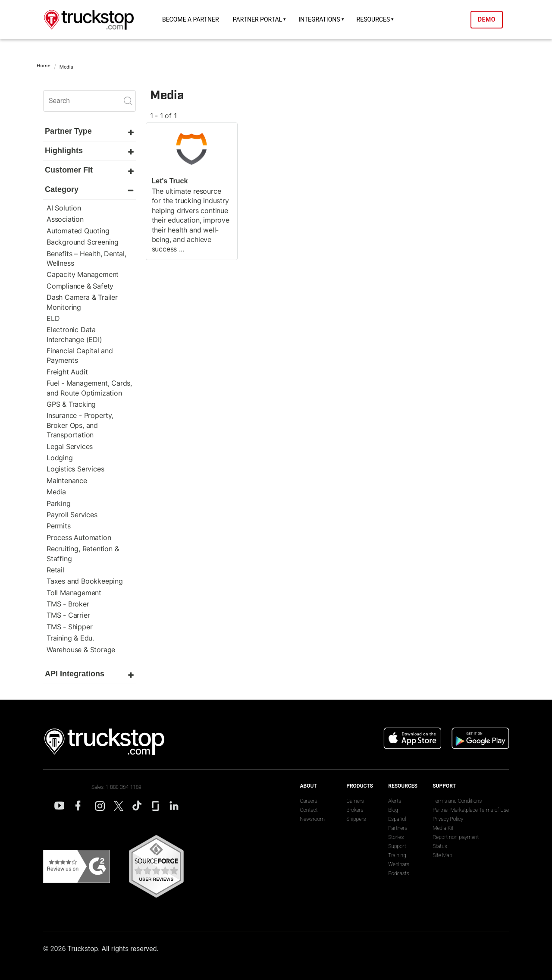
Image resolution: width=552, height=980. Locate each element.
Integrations (319, 19)
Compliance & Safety (80, 286)
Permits (59, 526)
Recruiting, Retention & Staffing (83, 553)
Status (440, 846)
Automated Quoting (78, 231)
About (308, 786)
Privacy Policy (448, 819)
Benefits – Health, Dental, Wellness (86, 258)
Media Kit (443, 828)
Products (360, 786)
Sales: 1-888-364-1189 (116, 787)
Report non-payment (456, 837)
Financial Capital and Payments (80, 355)
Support (397, 846)
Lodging (60, 458)
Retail (55, 570)
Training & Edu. (70, 638)
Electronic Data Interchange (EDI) (74, 334)
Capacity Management (83, 274)
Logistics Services (75, 469)
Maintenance (67, 481)
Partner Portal (258, 19)
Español (397, 819)
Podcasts (398, 873)
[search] (89, 101)
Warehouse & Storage (81, 650)
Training (397, 855)
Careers (308, 801)
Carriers (355, 801)
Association (65, 219)
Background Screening (83, 242)
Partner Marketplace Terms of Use (471, 810)
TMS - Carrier (68, 615)
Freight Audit (67, 372)
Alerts (395, 801)
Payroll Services (72, 515)
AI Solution (64, 208)
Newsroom (312, 819)
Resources (373, 19)
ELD (53, 318)
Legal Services (70, 446)
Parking (59, 503)
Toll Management (74, 593)
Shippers (356, 819)
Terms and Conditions (457, 801)
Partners (398, 828)
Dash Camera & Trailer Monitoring (82, 302)
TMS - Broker (68, 604)
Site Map (442, 855)
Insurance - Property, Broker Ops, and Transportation (80, 425)
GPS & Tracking (71, 404)
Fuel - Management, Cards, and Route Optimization (89, 388)
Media (56, 492)
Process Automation (79, 537)
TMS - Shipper (69, 627)
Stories (396, 837)
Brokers (355, 810)
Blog (393, 810)
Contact (309, 810)
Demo (487, 19)
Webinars (399, 864)
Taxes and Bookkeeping (85, 581)
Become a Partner (191, 19)
